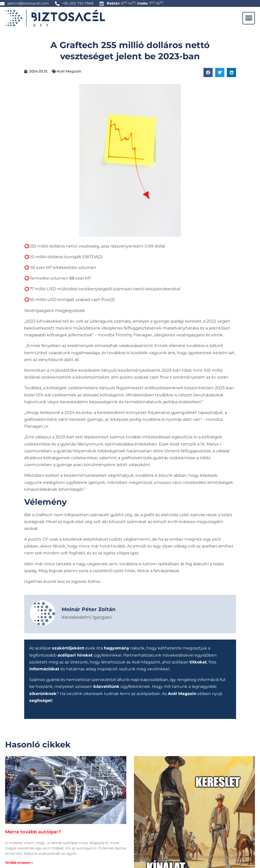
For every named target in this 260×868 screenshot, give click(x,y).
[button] (249, 18)
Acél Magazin (69, 71)
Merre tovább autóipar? (33, 832)
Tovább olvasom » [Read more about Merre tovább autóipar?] (19, 862)
